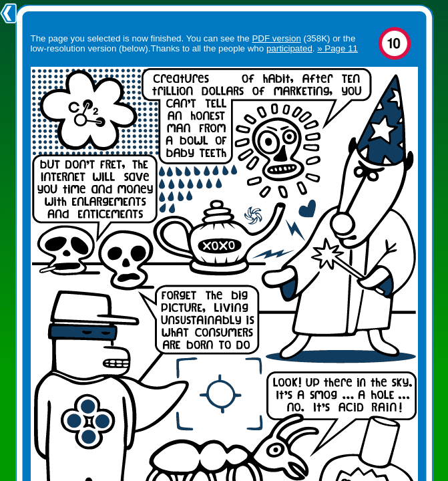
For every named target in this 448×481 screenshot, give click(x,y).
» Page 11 (338, 48)
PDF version (276, 38)
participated (289, 48)
